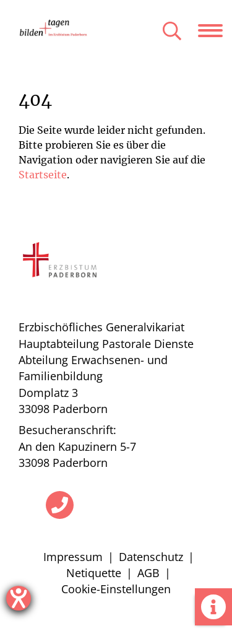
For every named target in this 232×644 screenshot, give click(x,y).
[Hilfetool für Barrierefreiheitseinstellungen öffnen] (19, 598)
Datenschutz (151, 557)
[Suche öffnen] (172, 32)
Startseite (43, 175)
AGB (148, 573)
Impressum (73, 557)
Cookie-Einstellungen (116, 589)
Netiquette (94, 573)
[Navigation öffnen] (215, 30)
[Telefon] (60, 505)
